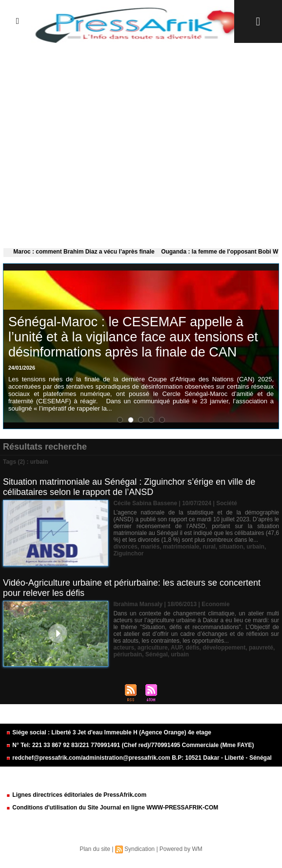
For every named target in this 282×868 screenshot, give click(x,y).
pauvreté (261, 648)
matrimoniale (181, 547)
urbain (255, 547)
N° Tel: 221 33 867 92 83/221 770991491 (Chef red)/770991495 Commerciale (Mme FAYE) (130, 745)
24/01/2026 (22, 368)
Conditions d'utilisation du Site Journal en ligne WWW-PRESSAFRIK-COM (112, 808)
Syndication (140, 849)
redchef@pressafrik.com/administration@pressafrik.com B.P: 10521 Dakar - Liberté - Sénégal (139, 758)
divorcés (125, 547)
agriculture (153, 648)
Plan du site (95, 849)
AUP (177, 648)
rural (209, 547)
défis (192, 648)
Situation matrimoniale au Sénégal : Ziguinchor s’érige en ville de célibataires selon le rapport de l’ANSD (129, 487)
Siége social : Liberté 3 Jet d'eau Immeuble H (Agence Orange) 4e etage (109, 732)
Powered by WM (181, 849)
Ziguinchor (128, 553)
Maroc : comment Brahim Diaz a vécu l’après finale (86, 252)
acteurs (124, 648)
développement (224, 648)
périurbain (128, 654)
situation (231, 547)
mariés (150, 547)
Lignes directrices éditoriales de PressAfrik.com (76, 795)
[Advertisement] (141, 143)
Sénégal (157, 654)
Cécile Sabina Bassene (145, 503)
